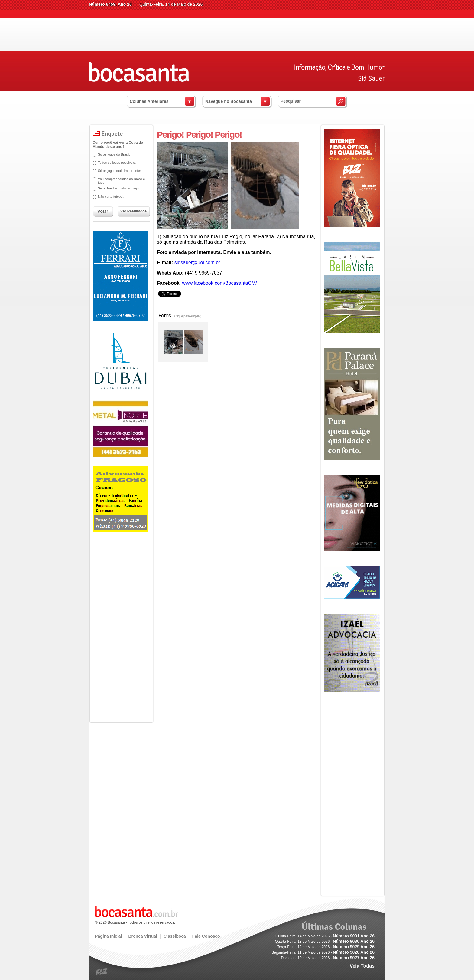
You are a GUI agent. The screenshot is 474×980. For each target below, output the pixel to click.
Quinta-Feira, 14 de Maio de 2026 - (325, 936)
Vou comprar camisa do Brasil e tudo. (119, 181)
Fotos (180, 315)
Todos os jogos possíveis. (115, 163)
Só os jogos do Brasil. (112, 154)
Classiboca (175, 936)
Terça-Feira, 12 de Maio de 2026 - (326, 947)
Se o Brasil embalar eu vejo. (117, 188)
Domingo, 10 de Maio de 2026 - (328, 958)
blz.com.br (102, 972)
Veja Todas (362, 966)
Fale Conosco (206, 936)
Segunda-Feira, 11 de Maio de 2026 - (323, 952)
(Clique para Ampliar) (187, 316)
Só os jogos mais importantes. (118, 171)
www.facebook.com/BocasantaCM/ (220, 283)
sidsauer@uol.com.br (197, 263)
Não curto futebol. (109, 196)
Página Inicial (108, 936)
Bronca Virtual (143, 936)
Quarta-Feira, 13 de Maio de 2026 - (325, 942)
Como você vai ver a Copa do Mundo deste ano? (116, 145)
